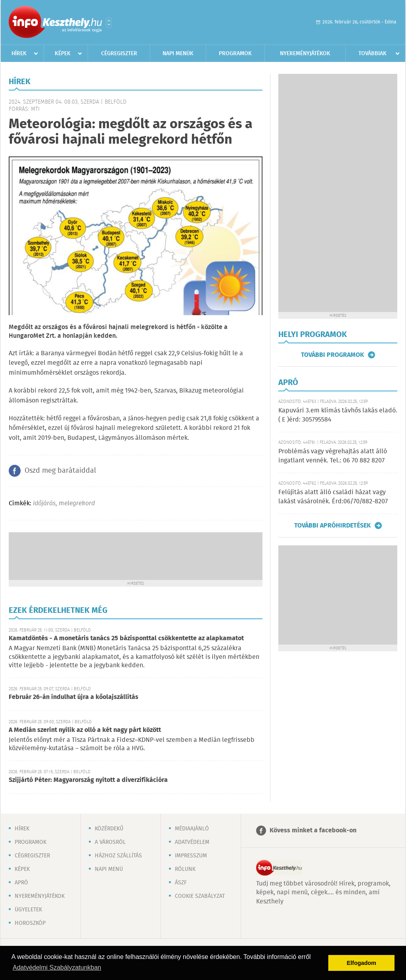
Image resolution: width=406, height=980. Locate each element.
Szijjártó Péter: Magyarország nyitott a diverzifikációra (88, 780)
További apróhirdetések (332, 526)
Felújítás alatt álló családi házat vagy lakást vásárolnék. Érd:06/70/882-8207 (333, 497)
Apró (21, 883)
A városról (110, 842)
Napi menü (109, 869)
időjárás (44, 503)
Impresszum (191, 856)
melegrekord (77, 503)
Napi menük (178, 54)
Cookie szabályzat (200, 896)
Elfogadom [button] (362, 963)
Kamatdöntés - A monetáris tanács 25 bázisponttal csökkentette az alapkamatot (126, 638)
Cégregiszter (119, 54)
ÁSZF (181, 883)
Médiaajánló (192, 829)
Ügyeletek (28, 910)
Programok (235, 54)
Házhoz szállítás (118, 856)
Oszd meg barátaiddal (60, 471)
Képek (63, 54)
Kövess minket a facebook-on (313, 831)
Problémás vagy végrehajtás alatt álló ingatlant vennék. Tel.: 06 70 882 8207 (333, 456)
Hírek (19, 54)
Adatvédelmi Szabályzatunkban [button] (57, 967)
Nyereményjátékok (305, 54)
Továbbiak (372, 54)
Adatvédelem (192, 842)
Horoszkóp (30, 923)
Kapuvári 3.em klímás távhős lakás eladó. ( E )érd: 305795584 (338, 415)
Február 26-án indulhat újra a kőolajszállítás (74, 697)
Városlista (109, 23)
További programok (332, 355)
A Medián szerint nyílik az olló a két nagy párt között (85, 730)
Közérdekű (109, 829)
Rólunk (185, 869)
